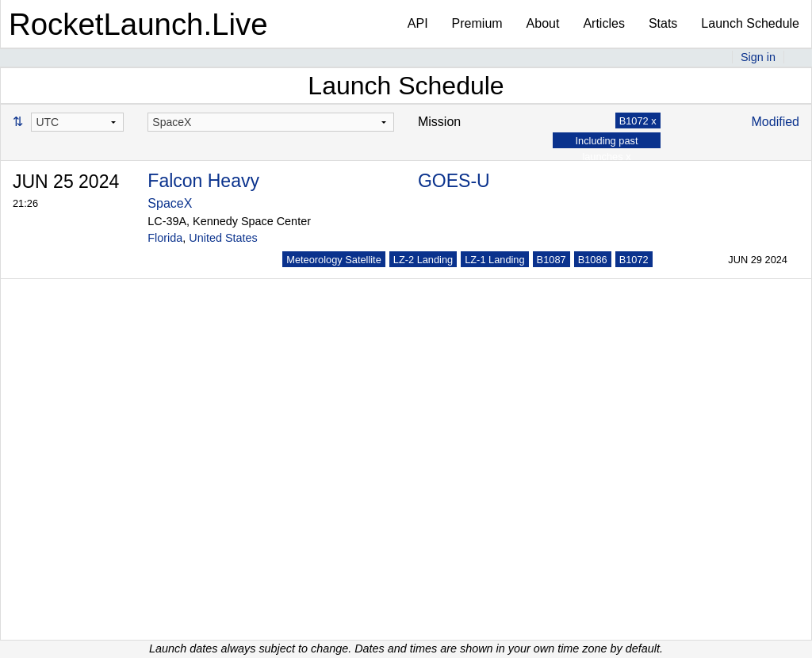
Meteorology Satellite (334, 260)
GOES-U (454, 181)
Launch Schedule (750, 23)
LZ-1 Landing (494, 260)
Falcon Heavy (203, 181)
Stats (663, 23)
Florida (165, 238)
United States (223, 238)
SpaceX (170, 203)
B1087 (552, 260)
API (418, 23)
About (543, 23)
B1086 (593, 260)
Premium (477, 23)
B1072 (634, 260)
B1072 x (638, 121)
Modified (776, 122)
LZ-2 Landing (423, 260)
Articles (603, 23)
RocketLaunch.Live (138, 24)
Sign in (758, 57)
